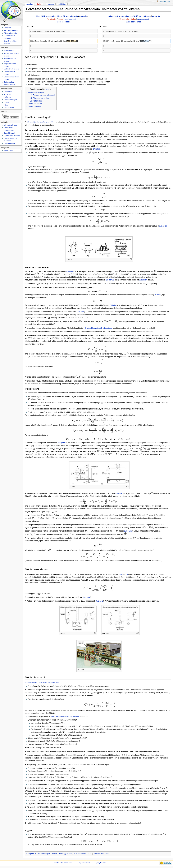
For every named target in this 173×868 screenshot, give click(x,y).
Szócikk (29, 4)
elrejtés (48, 89)
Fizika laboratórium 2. (83, 854)
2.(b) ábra (128, 531)
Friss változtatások (11, 30)
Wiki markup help (10, 33)
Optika (6, 102)
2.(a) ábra (62, 443)
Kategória (30, 854)
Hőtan (55, 854)
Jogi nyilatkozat (100, 863)
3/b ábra (118, 493)
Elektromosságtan (43, 854)
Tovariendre (51, 19)
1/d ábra (157, 295)
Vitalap (39, 4)
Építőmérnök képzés (11, 69)
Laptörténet (62, 4)
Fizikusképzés (9, 51)
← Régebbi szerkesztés (62, 22)
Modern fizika (9, 108)
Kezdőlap (7, 28)
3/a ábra (81, 312)
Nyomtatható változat (12, 136)
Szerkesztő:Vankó (101, 854)
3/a (121, 574)
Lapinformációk (9, 143)
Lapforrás (51, 4)
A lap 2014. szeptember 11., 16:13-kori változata (129, 16)
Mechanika (8, 92)
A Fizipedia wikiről (83, 863)
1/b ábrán (110, 280)
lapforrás (83, 16)
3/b (126, 574)
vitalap (60, 19)
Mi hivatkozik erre (10, 125)
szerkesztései (70, 19)
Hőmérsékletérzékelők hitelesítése (41, 122)
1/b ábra (97, 149)
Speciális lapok (9, 133)
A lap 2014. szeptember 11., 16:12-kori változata (57, 16)
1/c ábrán (143, 280)
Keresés (4, 112)
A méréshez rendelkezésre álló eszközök (42, 683)
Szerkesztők (8, 151)
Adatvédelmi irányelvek (63, 863)
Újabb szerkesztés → (134, 22)
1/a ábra (70, 271)
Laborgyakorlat (65, 854)
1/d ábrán (163, 226)
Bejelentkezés (164, 1)
